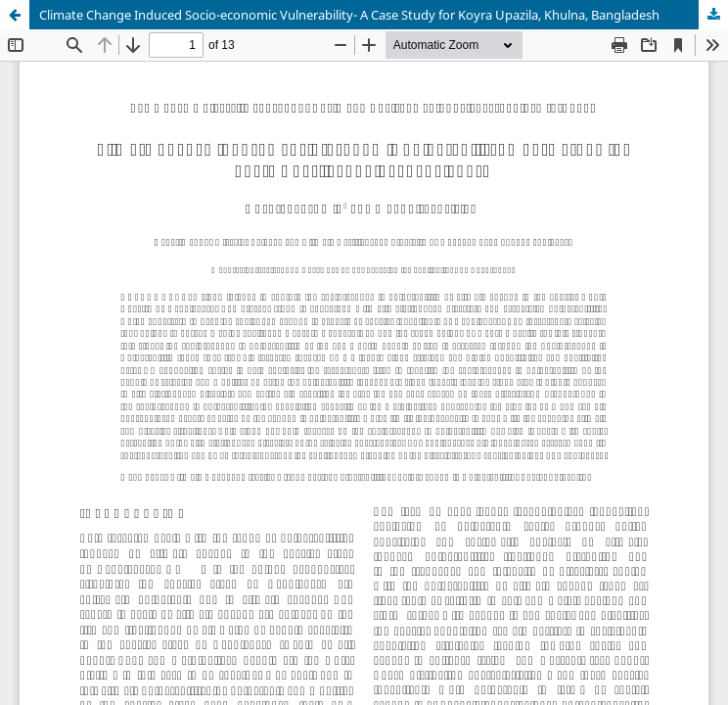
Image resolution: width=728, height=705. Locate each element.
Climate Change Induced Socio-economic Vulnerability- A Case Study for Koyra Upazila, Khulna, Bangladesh (349, 15)
